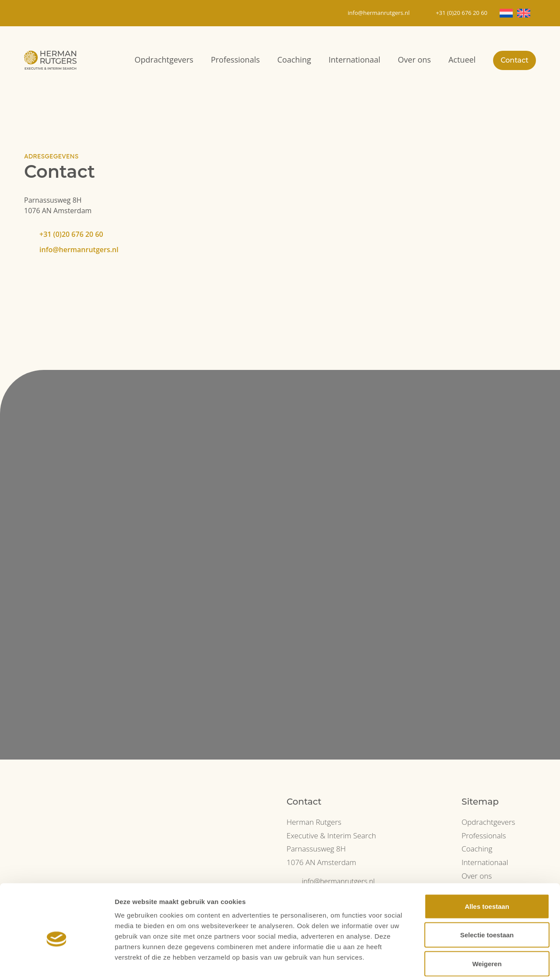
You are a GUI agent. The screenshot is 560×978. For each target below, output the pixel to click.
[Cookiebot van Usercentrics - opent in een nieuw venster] (57, 961)
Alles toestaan (487, 863)
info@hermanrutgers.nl (79, 250)
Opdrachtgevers (164, 60)
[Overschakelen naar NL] (506, 13)
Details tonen (473, 961)
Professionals (235, 60)
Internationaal (354, 60)
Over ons (414, 60)
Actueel (462, 60)
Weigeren (487, 920)
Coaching (294, 60)
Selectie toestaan (487, 892)
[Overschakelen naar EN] (524, 13)
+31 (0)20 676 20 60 (71, 234)
